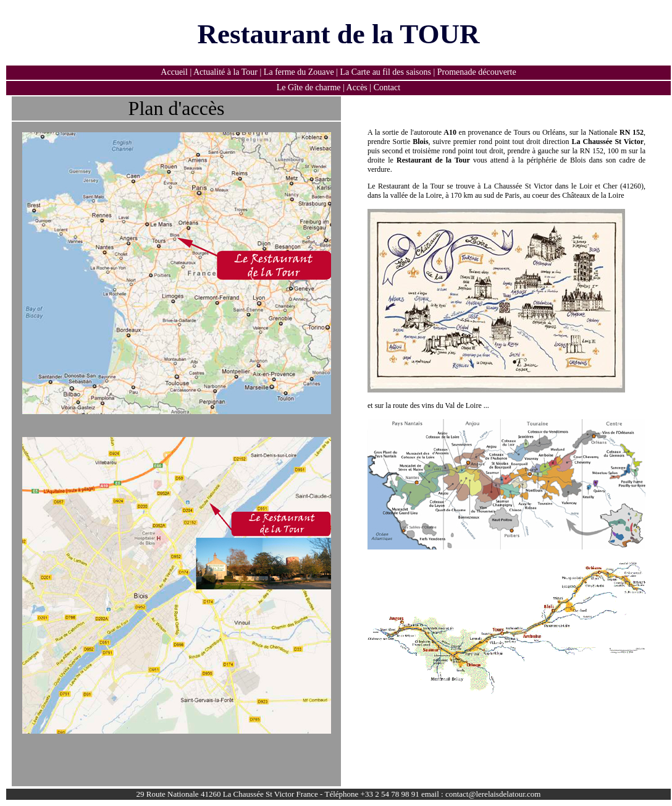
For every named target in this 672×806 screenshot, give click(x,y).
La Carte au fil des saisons (387, 72)
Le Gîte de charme (309, 87)
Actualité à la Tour (225, 72)
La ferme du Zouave (299, 72)
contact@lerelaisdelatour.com (493, 794)
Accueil (174, 72)
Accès (356, 87)
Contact (387, 87)
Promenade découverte (477, 72)
